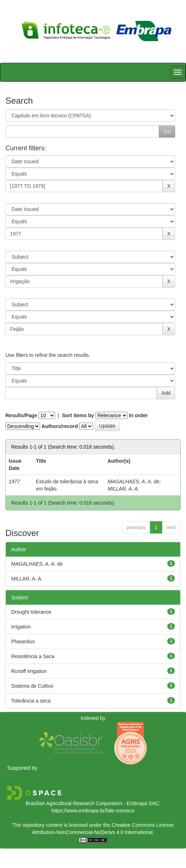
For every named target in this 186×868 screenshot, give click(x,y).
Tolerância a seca (31, 701)
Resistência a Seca (33, 656)
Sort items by (78, 415)
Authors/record (60, 426)
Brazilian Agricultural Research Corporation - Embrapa (86, 803)
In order (138, 415)
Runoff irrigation (29, 671)
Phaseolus (23, 642)
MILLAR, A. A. (123, 489)
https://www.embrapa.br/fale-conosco (93, 811)
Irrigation (21, 627)
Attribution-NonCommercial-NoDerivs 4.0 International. (93, 832)
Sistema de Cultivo (32, 686)
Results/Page (21, 415)
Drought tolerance (31, 612)
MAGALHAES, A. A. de (133, 481)
